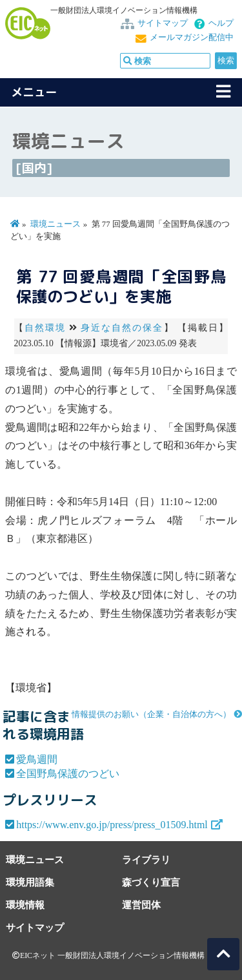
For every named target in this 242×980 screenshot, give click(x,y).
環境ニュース (55, 224)
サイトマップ (163, 23)
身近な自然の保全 (122, 328)
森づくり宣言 (151, 882)
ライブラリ (146, 860)
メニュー (34, 92)
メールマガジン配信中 (192, 37)
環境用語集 (30, 882)
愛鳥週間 (37, 759)
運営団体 (141, 905)
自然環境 (45, 328)
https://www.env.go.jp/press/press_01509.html (112, 825)
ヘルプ (221, 23)
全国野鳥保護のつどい (68, 774)
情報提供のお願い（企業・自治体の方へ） (151, 714)
